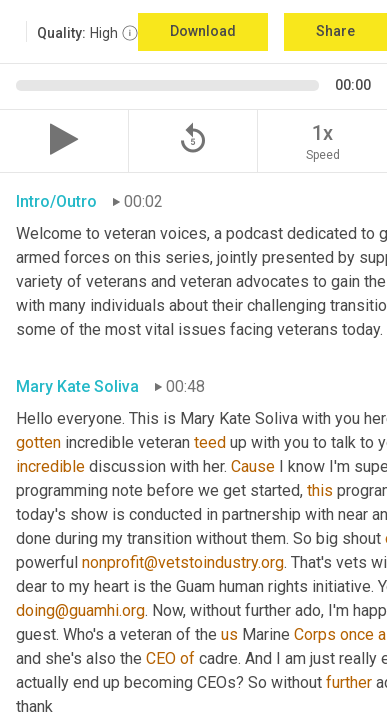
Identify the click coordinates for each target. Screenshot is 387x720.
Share (335, 31)
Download (203, 31)
